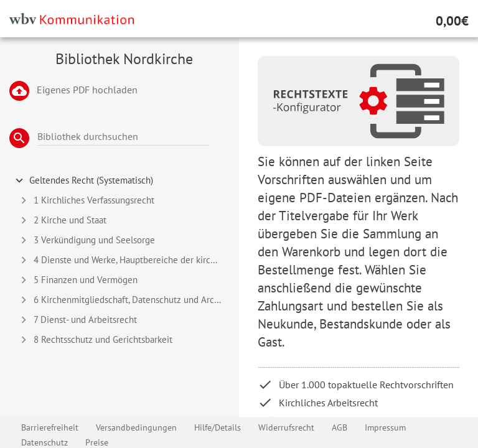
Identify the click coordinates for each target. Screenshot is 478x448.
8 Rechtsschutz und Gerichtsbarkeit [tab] (95, 340)
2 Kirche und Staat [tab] (62, 220)
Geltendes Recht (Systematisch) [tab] (83, 180)
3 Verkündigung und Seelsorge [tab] (86, 240)
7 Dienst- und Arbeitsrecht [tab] (77, 320)
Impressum (385, 427)
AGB (340, 427)
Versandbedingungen (136, 427)
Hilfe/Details (218, 427)
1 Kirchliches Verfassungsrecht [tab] (86, 200)
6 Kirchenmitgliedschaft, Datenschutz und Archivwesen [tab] (126, 300)
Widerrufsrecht (286, 427)
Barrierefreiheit (50, 427)
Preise (97, 442)
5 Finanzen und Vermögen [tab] (77, 280)
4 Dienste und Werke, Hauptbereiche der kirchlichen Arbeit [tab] (126, 260)
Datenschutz (45, 442)
